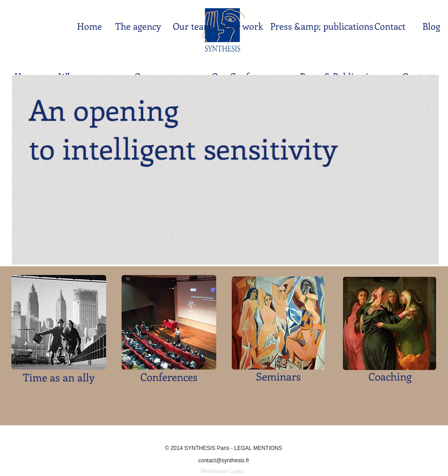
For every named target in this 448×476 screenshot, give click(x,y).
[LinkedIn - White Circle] (413, 464)
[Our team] (192, 26)
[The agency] (138, 26)
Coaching (390, 376)
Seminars (278, 376)
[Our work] (244, 26)
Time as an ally (59, 377)
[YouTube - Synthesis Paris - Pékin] (436, 464)
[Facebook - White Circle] (391, 464)
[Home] (89, 26)
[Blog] (431, 26)
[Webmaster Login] (222, 471)
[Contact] (390, 26)
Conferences (169, 377)
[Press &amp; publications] (322, 26)
